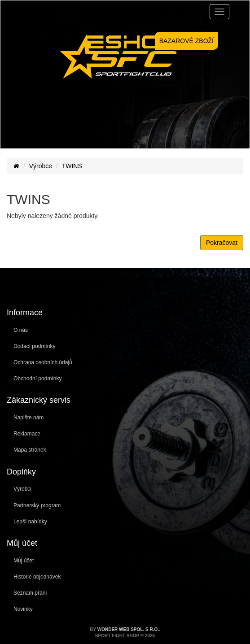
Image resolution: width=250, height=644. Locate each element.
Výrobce (41, 166)
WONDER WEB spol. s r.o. (128, 629)
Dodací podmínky (34, 346)
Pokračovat (222, 243)
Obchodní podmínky (37, 379)
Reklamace (27, 434)
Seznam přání (30, 593)
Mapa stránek (30, 450)
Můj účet (24, 561)
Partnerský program (37, 505)
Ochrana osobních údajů (43, 362)
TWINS (72, 166)
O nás (21, 330)
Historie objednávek (37, 577)
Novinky (23, 609)
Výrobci (22, 489)
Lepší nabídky (30, 522)
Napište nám (29, 418)
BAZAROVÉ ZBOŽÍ (186, 41)
